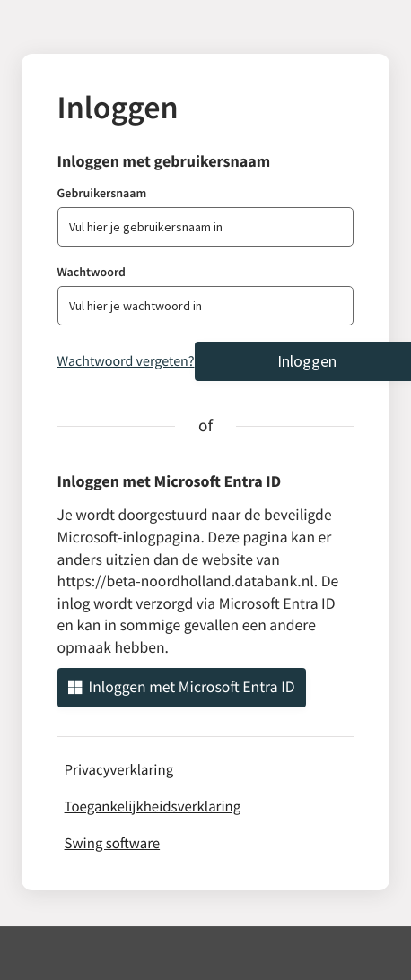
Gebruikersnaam (102, 193)
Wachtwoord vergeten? (126, 361)
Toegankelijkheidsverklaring (153, 806)
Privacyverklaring (119, 769)
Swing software (113, 843)
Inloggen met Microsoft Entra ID (182, 687)
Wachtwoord (92, 272)
